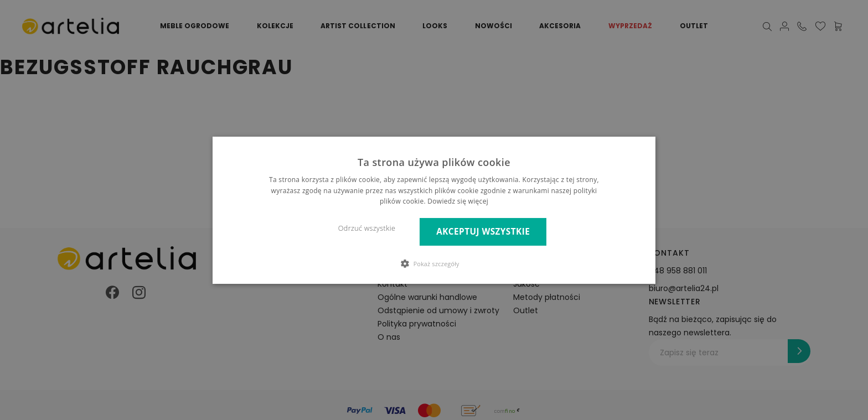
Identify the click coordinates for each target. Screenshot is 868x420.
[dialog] (434, 210)
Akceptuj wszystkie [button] (483, 232)
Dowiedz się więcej (458, 201)
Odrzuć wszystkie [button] (367, 228)
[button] (434, 263)
